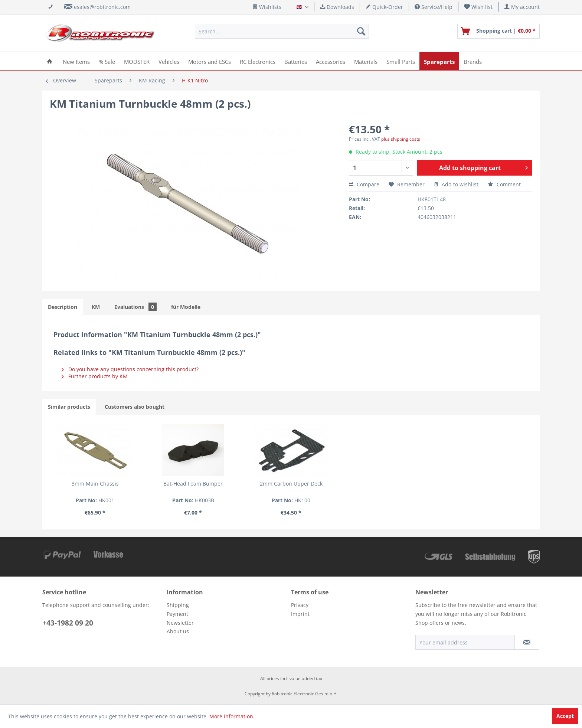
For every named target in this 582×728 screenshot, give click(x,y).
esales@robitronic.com (102, 7)
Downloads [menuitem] (337, 7)
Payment (177, 614)
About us (178, 631)
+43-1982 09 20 (68, 623)
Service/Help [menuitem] (434, 7)
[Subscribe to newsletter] (527, 642)
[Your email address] (465, 642)
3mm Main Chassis (95, 484)
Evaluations (135, 307)
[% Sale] (107, 61)
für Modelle (186, 307)
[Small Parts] (401, 61)
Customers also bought (135, 407)
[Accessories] (331, 61)
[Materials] (366, 61)
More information (231, 716)
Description (63, 307)
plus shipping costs (401, 139)
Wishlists (267, 7)
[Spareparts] (439, 61)
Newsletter (180, 623)
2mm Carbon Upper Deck (291, 484)
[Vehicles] (169, 61)
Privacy (300, 605)
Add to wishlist (456, 184)
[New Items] (76, 61)
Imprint (300, 614)
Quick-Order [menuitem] (384, 7)
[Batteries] (296, 61)
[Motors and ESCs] (210, 61)
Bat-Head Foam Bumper (193, 484)
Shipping (178, 605)
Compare (364, 184)
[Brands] (473, 61)
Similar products (69, 407)
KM (96, 307)
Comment (504, 184)
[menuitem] (478, 7)
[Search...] (282, 31)
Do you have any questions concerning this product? (130, 369)
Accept (565, 716)
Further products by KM (95, 376)
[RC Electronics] (258, 61)
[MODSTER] (137, 61)
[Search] (361, 31)
